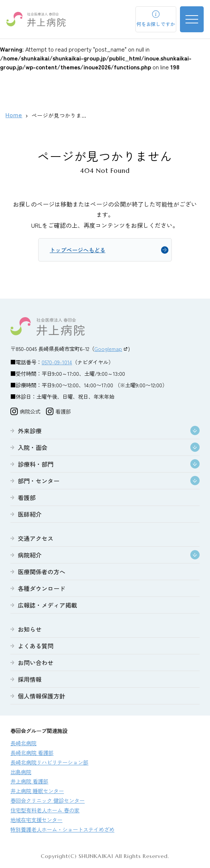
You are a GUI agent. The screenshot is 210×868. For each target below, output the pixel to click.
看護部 (27, 499)
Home (14, 115)
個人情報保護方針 (42, 697)
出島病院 (21, 773)
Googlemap (108, 350)
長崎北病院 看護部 (32, 754)
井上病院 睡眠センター (37, 792)
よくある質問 (36, 647)
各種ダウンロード (42, 589)
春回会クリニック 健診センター (47, 801)
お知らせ (30, 630)
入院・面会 (33, 448)
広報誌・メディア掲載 (47, 606)
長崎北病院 (23, 744)
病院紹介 (30, 556)
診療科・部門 (36, 465)
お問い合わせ (36, 664)
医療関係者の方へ (42, 573)
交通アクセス (36, 539)
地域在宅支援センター (36, 821)
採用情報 (30, 680)
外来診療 (30, 432)
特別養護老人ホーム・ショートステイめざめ (62, 830)
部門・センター (39, 482)
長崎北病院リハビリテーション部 (49, 763)
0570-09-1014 (57, 363)
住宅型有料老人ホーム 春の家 (45, 811)
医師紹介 (30, 515)
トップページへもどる (79, 250)
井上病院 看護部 (29, 782)
